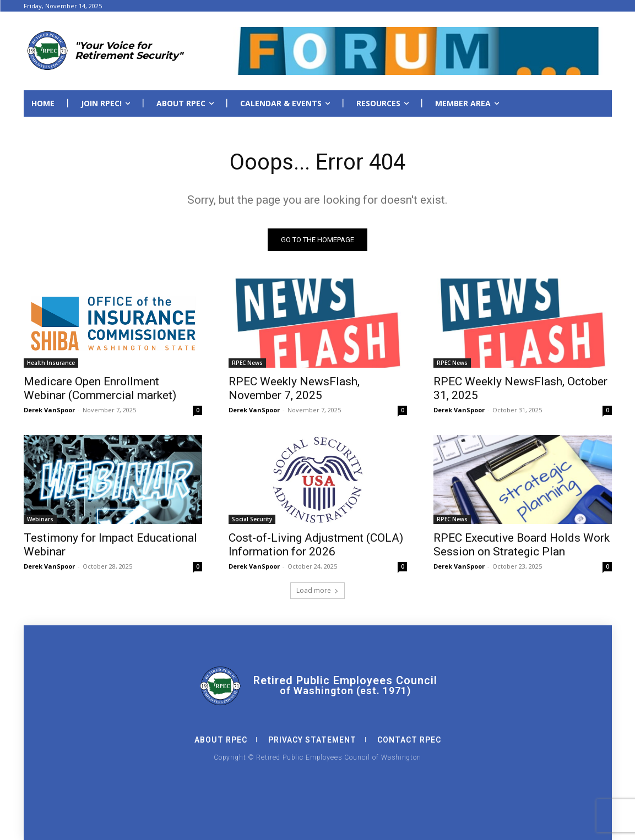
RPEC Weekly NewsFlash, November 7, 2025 (294, 388)
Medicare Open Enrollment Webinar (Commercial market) (100, 388)
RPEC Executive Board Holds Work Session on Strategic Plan (522, 545)
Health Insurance (51, 363)
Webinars (40, 519)
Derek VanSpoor (49, 410)
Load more (317, 590)
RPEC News (247, 363)
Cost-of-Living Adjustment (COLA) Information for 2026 (316, 545)
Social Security (252, 519)
